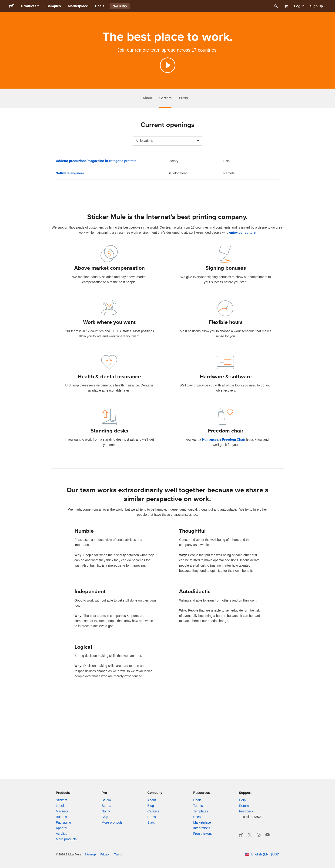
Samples (54, 6)
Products (30, 6)
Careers (165, 98)
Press (183, 98)
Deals (100, 6)
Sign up (317, 6)
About (147, 98)
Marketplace (78, 6)
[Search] (276, 6)
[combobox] (167, 141)
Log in (299, 6)
